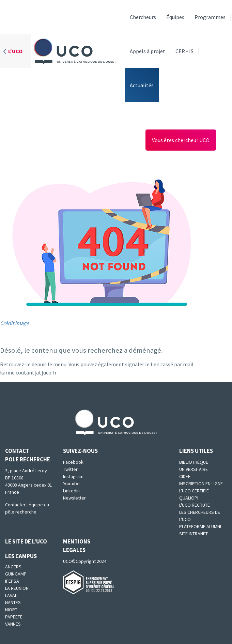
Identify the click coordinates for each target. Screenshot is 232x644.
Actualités (142, 85)
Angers (13, 567)
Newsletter (74, 498)
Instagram (73, 476)
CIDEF (185, 476)
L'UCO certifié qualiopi (194, 494)
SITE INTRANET (194, 534)
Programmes (210, 17)
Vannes (13, 624)
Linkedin (71, 491)
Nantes (13, 602)
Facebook (73, 462)
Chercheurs (143, 17)
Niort (11, 610)
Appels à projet (148, 51)
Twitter (70, 469)
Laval (11, 595)
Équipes (175, 17)
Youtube (71, 484)
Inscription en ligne (201, 484)
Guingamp (16, 574)
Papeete (14, 617)
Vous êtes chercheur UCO (181, 140)
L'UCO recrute (195, 505)
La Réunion (17, 588)
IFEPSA (12, 581)
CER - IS (184, 51)
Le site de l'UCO (26, 541)
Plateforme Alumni (200, 526)
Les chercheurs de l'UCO (200, 516)
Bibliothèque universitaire (194, 466)
